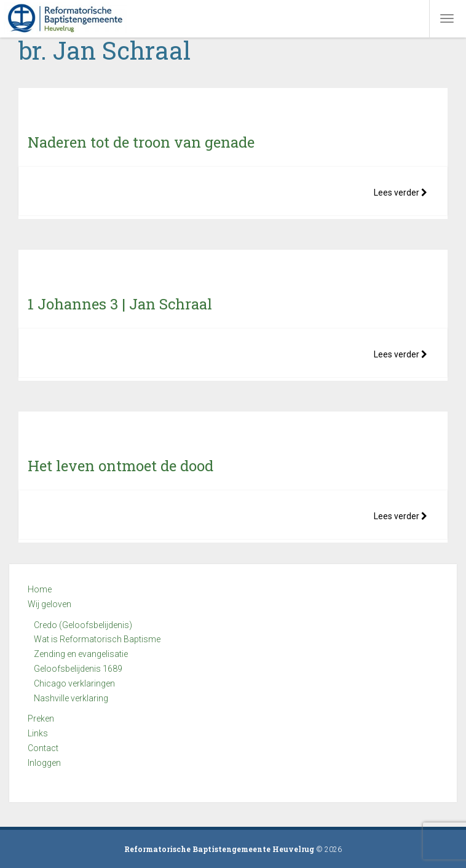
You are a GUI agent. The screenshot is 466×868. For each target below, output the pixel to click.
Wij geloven (49, 604)
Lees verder (401, 193)
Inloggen (44, 763)
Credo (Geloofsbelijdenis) (83, 625)
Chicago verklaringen (74, 683)
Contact (43, 748)
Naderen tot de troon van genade (141, 142)
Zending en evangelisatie (81, 654)
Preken (41, 719)
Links (38, 733)
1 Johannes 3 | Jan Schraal (120, 304)
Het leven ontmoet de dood (120, 466)
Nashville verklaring (71, 698)
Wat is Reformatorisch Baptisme (97, 639)
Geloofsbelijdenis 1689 (78, 669)
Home (40, 589)
